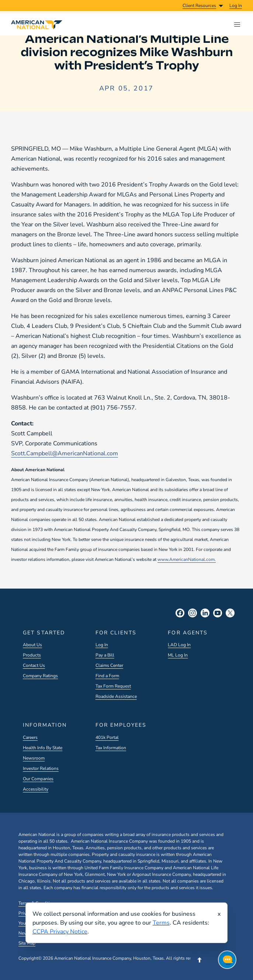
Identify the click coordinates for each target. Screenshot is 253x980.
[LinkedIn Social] (205, 613)
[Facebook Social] (180, 613)
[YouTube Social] (218, 613)
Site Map (27, 943)
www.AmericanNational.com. (187, 559)
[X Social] (230, 613)
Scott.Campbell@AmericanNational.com (65, 453)
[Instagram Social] (193, 613)
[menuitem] (236, 6)
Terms (161, 923)
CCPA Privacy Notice (60, 932)
